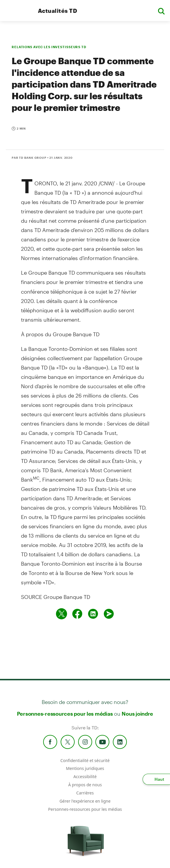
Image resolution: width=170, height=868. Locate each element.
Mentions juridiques (85, 768)
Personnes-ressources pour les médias (65, 714)
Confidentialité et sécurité (85, 760)
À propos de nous (85, 785)
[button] (161, 11)
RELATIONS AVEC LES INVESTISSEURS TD (49, 47)
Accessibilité (85, 777)
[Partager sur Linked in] (93, 614)
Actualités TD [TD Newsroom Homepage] (57, 11)
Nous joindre (137, 714)
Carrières (85, 793)
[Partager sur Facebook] (77, 614)
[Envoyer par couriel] (109, 614)
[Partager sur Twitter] (62, 614)
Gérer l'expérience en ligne (85, 801)
